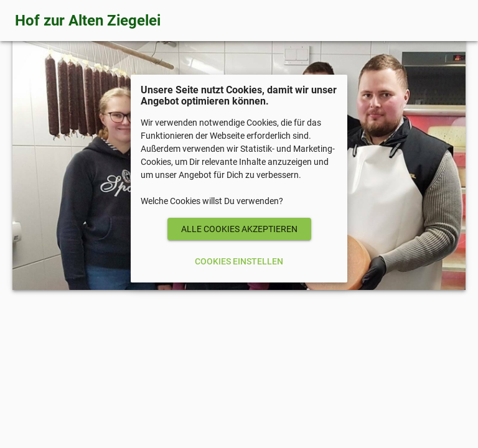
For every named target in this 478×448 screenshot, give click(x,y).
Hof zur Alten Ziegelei (88, 21)
